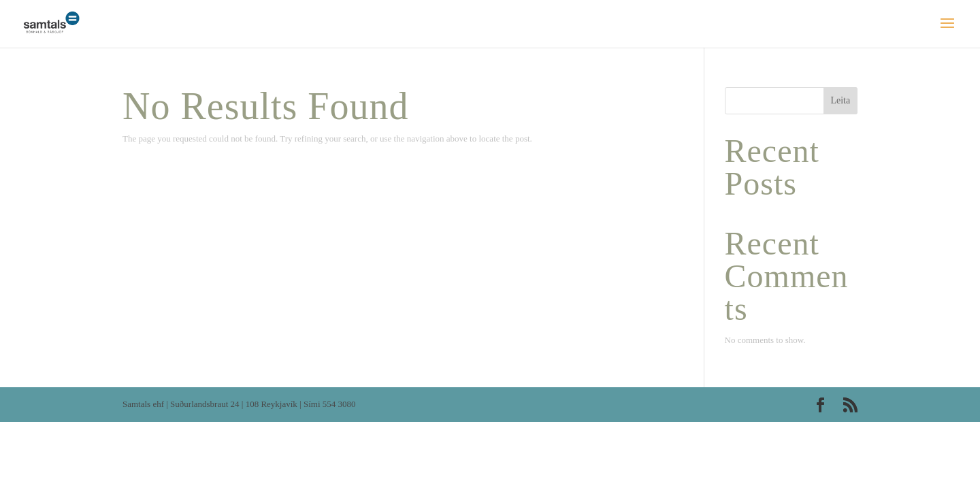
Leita (840, 100)
